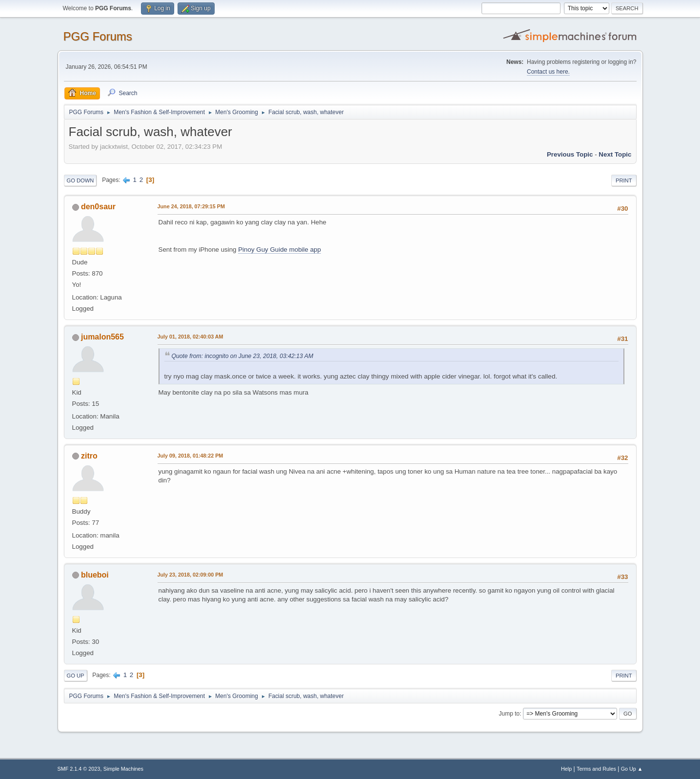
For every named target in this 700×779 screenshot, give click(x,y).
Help (566, 769)
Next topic (615, 154)
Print (624, 180)
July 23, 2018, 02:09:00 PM (190, 575)
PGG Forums (98, 36)
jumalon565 (102, 337)
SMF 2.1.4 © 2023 (79, 769)
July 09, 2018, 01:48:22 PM (190, 456)
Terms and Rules (596, 769)
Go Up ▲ (632, 769)
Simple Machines (123, 769)
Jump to (510, 714)
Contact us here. (548, 72)
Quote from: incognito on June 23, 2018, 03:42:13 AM (243, 356)
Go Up (76, 676)
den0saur (98, 207)
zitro (89, 456)
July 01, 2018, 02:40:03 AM (190, 337)
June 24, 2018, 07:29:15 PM (191, 206)
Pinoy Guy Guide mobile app (280, 250)
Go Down (80, 180)
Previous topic (570, 154)
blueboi (95, 575)
